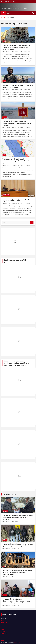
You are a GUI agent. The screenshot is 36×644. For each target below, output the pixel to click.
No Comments (26, 52)
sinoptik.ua (17, 643)
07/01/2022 (6, 52)
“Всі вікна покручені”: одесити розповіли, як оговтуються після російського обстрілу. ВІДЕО (17, 573)
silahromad (15, 52)
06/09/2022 (6, 90)
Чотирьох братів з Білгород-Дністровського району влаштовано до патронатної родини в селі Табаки (17, 601)
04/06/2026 (6, 605)
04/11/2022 (6, 165)
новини (5, 540)
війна (4, 41)
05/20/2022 (6, 127)
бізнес (5, 117)
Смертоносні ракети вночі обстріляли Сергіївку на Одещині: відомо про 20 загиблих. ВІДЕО (16, 47)
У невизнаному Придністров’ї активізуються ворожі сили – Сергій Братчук (16, 161)
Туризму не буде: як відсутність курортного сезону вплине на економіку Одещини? (17, 123)
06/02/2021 (6, 203)
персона (5, 511)
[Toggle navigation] (8, 13)
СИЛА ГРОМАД (10, 6)
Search (32, 222)
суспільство (6, 195)
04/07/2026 (6, 522)
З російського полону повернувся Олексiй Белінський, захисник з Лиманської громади (18, 517)
